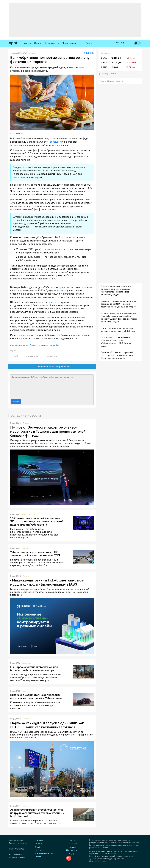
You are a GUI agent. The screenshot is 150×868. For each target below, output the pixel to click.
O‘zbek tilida (89, 53)
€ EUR (104, 63)
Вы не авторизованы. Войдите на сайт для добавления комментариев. (52, 386)
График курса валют (108, 74)
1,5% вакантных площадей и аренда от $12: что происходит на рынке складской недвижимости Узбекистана (37, 521)
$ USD (104, 58)
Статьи (38, 43)
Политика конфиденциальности (44, 852)
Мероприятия (69, 43)
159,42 (115, 67)
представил (65, 287)
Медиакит (111, 81)
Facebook (71, 844)
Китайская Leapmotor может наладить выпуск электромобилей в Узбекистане (36, 696)
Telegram (71, 840)
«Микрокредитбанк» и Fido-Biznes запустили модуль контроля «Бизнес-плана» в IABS (47, 582)
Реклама (103, 81)
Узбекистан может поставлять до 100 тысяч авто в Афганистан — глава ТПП (35, 554)
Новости (27, 43)
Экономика (27, 663)
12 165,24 (116, 58)
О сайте (38, 847)
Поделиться (50, 356)
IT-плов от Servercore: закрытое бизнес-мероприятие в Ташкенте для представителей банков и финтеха (48, 431)
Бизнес (26, 423)
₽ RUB (104, 67)
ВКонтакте (72, 851)
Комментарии (30, 356)
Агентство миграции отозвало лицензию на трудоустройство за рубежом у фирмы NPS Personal (37, 813)
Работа (38, 857)
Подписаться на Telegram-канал (52, 367)
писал (26, 335)
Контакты (119, 81)
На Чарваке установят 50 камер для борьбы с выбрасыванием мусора (34, 669)
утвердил (54, 302)
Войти (16, 402)
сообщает (55, 142)
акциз (69, 237)
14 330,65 (116, 63)
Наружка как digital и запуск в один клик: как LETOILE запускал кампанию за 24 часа (47, 725)
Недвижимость (52, 43)
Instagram (72, 847)
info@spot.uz (101, 861)
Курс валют (106, 53)
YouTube (71, 854)
